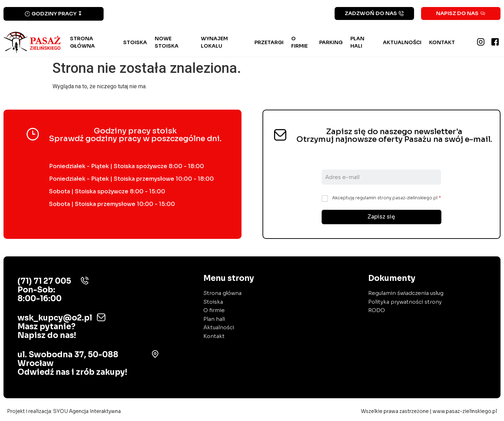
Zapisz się (381, 217)
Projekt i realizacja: (64, 412)
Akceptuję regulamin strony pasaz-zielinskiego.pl (387, 198)
